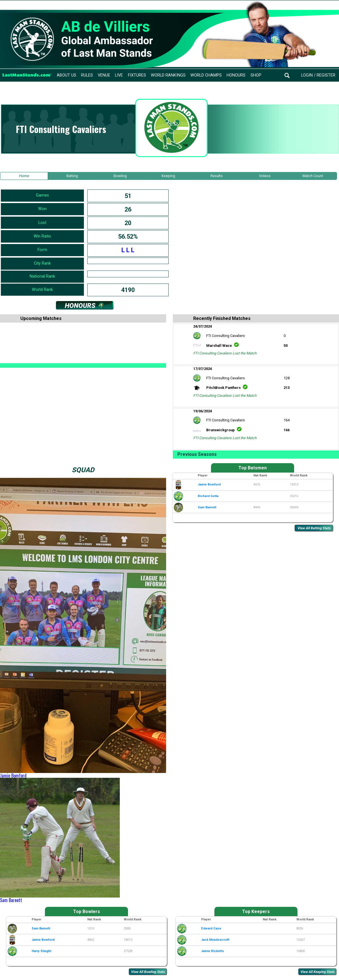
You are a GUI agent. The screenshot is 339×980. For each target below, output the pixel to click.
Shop (256, 75)
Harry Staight (42, 951)
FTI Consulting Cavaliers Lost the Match (225, 353)
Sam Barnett (11, 900)
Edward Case (211, 928)
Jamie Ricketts (213, 951)
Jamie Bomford (13, 776)
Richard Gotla (208, 496)
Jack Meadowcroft (215, 940)
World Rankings (168, 75)
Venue (104, 75)
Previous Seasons (197, 454)
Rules (87, 75)
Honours (236, 75)
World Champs (206, 75)
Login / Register (318, 75)
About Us (67, 75)
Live (119, 75)
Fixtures (137, 75)
